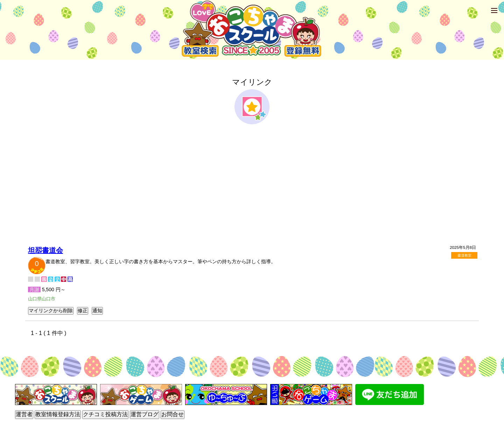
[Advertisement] (252, 188)
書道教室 (464, 255)
